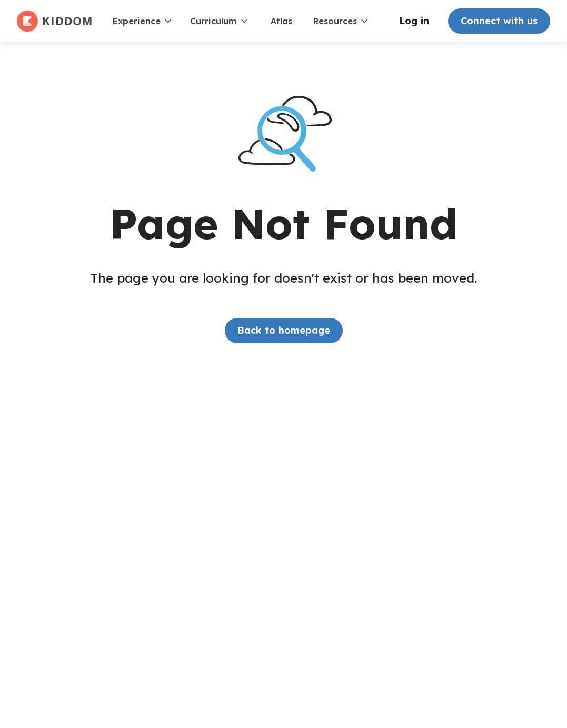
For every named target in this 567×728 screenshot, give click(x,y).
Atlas (281, 21)
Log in (414, 21)
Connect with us (499, 21)
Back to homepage (284, 330)
